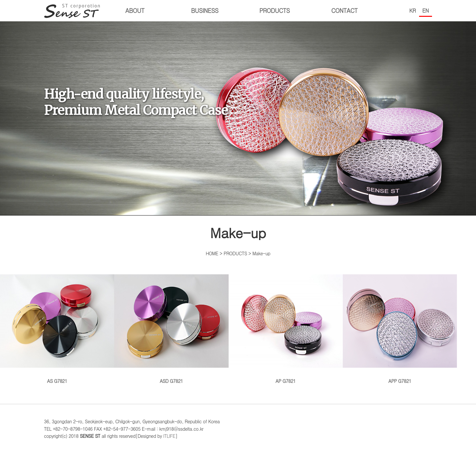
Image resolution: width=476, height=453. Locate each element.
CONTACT (344, 11)
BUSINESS (205, 11)
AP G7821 (286, 329)
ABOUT (135, 11)
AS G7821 (57, 329)
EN (426, 11)
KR (413, 11)
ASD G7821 (171, 329)
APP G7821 (400, 329)
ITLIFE (169, 436)
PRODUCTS (275, 11)
